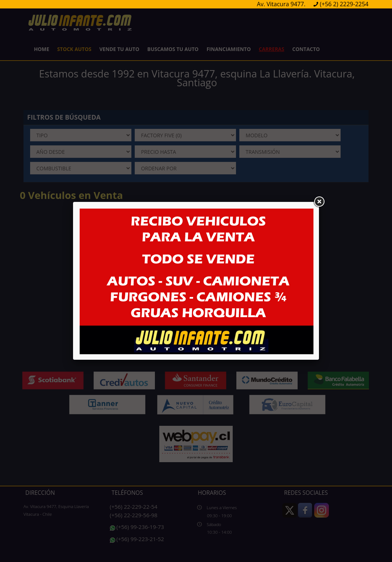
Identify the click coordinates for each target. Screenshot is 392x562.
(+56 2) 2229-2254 (344, 4)
